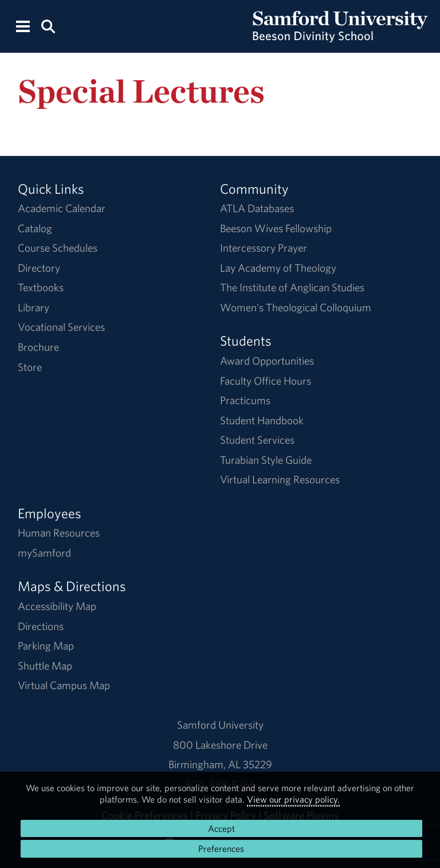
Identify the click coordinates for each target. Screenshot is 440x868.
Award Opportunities (267, 361)
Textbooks (41, 287)
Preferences (221, 849)
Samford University (220, 725)
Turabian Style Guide (266, 460)
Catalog (35, 228)
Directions (41, 626)
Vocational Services (61, 327)
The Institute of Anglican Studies (292, 287)
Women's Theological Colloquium (296, 307)
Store (30, 367)
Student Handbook (262, 420)
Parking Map (46, 646)
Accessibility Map (57, 606)
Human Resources (59, 533)
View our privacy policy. (293, 799)
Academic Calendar (62, 208)
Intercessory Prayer (264, 248)
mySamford (44, 553)
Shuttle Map (45, 666)
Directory (39, 268)
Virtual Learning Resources (280, 479)
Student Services (257, 440)
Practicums (245, 400)
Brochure (38, 347)
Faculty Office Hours (266, 381)
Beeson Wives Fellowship (276, 228)
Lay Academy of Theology (278, 268)
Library (34, 307)
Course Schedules (58, 248)
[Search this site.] (48, 26)
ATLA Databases (257, 208)
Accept (221, 828)
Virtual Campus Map (64, 685)
